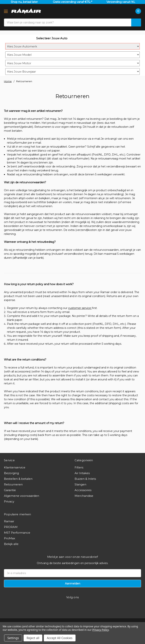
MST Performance (17, 533)
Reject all (33, 638)
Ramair (9, 521)
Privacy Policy (101, 630)
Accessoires (83, 490)
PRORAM (11, 527)
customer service (80, 308)
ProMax (10, 538)
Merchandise (84, 496)
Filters (79, 467)
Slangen (80, 484)
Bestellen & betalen (18, 479)
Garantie (10, 490)
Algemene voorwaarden (22, 496)
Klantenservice (15, 467)
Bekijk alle (11, 544)
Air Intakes (82, 473)
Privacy (9, 501)
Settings (13, 638)
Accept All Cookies (60, 638)
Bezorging (11, 473)
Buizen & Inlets (85, 479)
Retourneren (13, 484)
